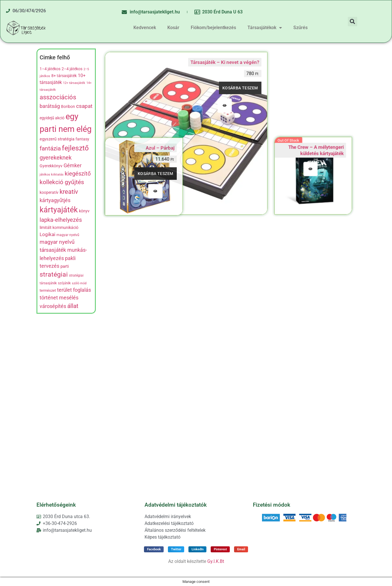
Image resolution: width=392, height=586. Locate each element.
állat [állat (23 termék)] (73, 306)
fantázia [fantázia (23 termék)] (50, 148)
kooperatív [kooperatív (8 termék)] (49, 193)
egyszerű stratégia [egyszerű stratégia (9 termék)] (57, 139)
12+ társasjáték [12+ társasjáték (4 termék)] (74, 83)
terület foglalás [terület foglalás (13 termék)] (74, 290)
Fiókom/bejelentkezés (213, 28)
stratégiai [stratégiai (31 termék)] (54, 274)
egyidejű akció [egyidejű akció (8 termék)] (52, 118)
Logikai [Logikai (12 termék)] (47, 234)
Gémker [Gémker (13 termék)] (73, 166)
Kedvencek (145, 28)
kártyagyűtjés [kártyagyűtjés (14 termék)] (55, 200)
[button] (353, 22)
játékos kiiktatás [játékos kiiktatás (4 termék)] (52, 175)
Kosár (173, 28)
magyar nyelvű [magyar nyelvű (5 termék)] (68, 235)
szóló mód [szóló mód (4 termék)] (79, 283)
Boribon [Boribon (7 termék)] (68, 106)
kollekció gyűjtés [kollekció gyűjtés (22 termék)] (62, 182)
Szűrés (300, 28)
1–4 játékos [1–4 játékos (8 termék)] (50, 69)
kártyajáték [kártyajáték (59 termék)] (59, 210)
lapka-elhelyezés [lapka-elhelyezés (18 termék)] (61, 220)
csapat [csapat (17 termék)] (84, 106)
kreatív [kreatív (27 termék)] (69, 192)
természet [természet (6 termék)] (48, 290)
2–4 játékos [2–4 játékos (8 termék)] (72, 69)
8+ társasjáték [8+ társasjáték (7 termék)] (64, 76)
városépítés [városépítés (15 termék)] (53, 306)
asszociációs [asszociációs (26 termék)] (58, 97)
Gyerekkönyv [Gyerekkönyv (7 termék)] (51, 166)
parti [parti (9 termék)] (65, 266)
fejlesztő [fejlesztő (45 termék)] (75, 148)
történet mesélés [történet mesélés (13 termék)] (59, 298)
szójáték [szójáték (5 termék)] (64, 283)
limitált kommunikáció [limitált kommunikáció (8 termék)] (59, 228)
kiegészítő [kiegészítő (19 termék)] (78, 174)
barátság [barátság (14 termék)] (50, 106)
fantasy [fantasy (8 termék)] (82, 139)
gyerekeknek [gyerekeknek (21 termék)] (56, 158)
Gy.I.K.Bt (216, 561)
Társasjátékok (265, 28)
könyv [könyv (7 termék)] (84, 211)
